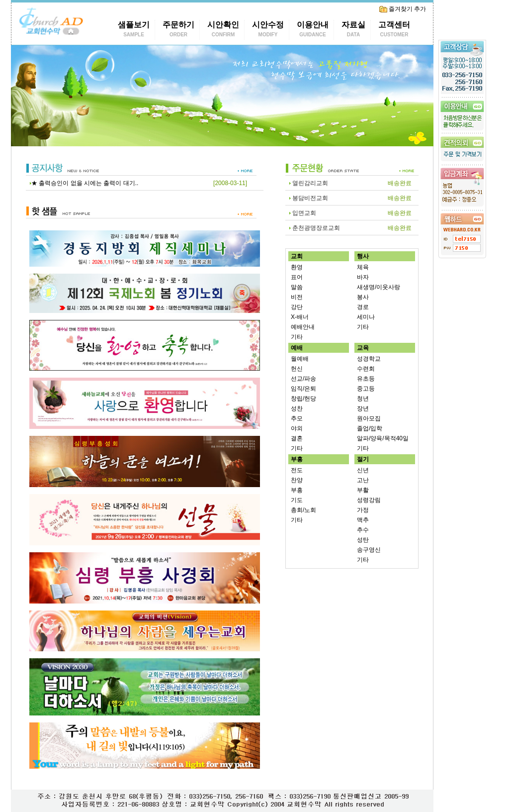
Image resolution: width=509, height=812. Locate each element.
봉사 (363, 297)
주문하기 (178, 30)
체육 (363, 267)
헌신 (297, 369)
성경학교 (369, 359)
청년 (363, 399)
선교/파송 (303, 379)
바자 (363, 277)
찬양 (297, 480)
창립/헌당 (303, 399)
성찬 (297, 408)
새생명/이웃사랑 (379, 287)
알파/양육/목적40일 (383, 438)
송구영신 (369, 550)
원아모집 (369, 418)
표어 (297, 277)
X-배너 (300, 317)
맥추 (363, 520)
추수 (363, 530)
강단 (297, 307)
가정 (363, 510)
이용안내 (313, 30)
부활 (363, 490)
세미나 (366, 317)
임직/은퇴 (303, 389)
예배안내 (303, 327)
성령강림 (369, 500)
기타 (297, 337)
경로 (363, 307)
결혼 (297, 438)
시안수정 (268, 30)
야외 (297, 428)
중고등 (366, 389)
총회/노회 (303, 510)
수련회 (366, 369)
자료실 (353, 30)
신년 (363, 470)
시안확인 (223, 30)
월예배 (300, 359)
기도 (297, 500)
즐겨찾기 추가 (403, 9)
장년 (363, 408)
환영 (297, 267)
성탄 (363, 540)
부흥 (297, 490)
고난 (363, 480)
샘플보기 (134, 30)
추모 (297, 418)
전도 (297, 470)
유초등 (366, 379)
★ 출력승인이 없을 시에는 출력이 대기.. (85, 183)
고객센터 (394, 30)
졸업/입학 (370, 428)
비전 (297, 297)
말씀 (297, 287)
